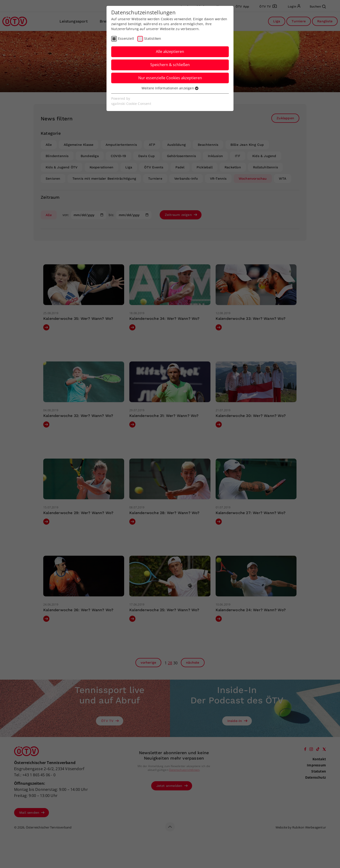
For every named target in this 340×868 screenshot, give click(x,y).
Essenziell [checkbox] (126, 38)
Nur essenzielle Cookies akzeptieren (170, 78)
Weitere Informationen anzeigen (170, 88)
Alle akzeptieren (170, 52)
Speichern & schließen (170, 65)
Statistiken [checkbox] (153, 38)
